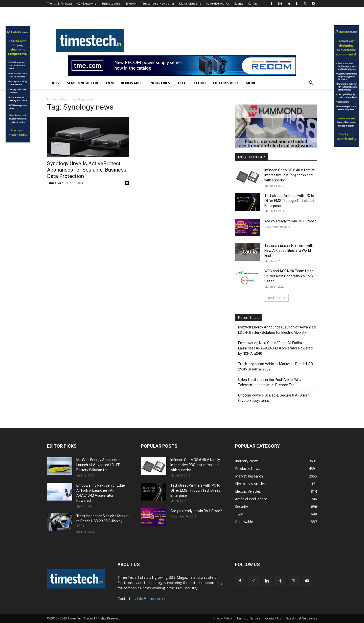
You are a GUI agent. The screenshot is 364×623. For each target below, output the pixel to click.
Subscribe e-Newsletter (158, 3)
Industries (160, 83)
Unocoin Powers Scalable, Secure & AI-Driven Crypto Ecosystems (274, 398)
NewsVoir (131, 3)
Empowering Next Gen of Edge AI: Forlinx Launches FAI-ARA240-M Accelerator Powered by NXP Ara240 (275, 348)
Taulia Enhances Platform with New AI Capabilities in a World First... (289, 251)
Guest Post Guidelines (301, 618)
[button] (311, 83)
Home (51, 99)
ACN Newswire (87, 3)
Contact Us (273, 618)
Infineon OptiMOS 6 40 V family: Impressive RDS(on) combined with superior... (290, 175)
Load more (276, 298)
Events (239, 3)
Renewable (132, 83)
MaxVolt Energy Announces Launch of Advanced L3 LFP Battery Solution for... (98, 465)
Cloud (200, 83)
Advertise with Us (218, 3)
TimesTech (55, 183)
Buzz (55, 83)
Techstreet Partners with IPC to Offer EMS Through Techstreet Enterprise (289, 201)
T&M (109, 83)
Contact (253, 3)
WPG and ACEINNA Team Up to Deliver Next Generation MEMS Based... (289, 276)
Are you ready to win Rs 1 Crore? (290, 221)
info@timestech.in (152, 599)
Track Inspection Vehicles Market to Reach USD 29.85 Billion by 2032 (276, 367)
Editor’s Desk (226, 83)
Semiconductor (83, 83)
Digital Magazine (190, 3)
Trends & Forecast (60, 3)
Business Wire (111, 3)
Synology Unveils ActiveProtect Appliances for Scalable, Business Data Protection (87, 170)
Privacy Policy (222, 618)
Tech (182, 83)
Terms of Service (248, 618)
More (251, 83)
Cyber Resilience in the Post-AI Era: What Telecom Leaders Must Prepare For (270, 382)
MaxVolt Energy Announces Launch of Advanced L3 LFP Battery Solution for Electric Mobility (277, 330)
